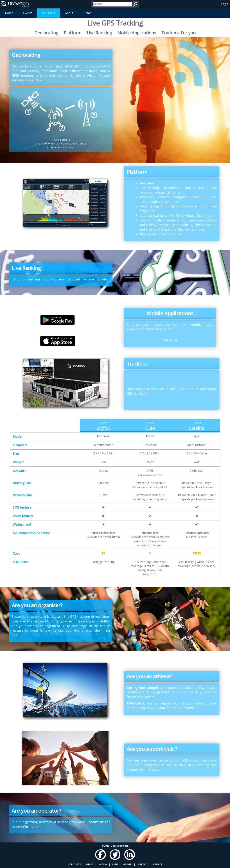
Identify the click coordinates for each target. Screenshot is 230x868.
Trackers (170, 33)
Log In (225, 4)
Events (28, 13)
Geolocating (46, 33)
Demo (87, 13)
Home (9, 13)
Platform (73, 33)
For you (188, 33)
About (69, 13)
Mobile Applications (137, 33)
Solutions (49, 13)
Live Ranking (99, 33)
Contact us (95, 822)
